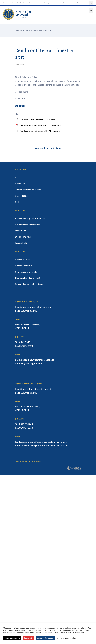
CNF (17, 202)
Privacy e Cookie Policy (66, 638)
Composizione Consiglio (26, 272)
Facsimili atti (21, 243)
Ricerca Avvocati (23, 260)
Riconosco (20, 183)
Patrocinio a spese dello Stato (29, 284)
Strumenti (34, 3)
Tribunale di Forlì (18, 3)
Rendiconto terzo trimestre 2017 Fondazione (40, 125)
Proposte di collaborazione (28, 224)
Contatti (80, 3)
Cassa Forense (22, 196)
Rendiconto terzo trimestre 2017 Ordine (38, 120)
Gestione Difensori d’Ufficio (28, 190)
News (5, 3)
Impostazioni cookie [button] (12, 638)
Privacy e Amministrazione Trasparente (58, 3)
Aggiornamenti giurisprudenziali (30, 218)
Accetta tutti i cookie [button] (45, 638)
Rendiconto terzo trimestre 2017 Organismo (40, 131)
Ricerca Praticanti (23, 266)
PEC (17, 177)
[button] (91, 3)
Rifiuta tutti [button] (29, 638)
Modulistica (21, 231)
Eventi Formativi (23, 237)
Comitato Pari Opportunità (28, 278)
